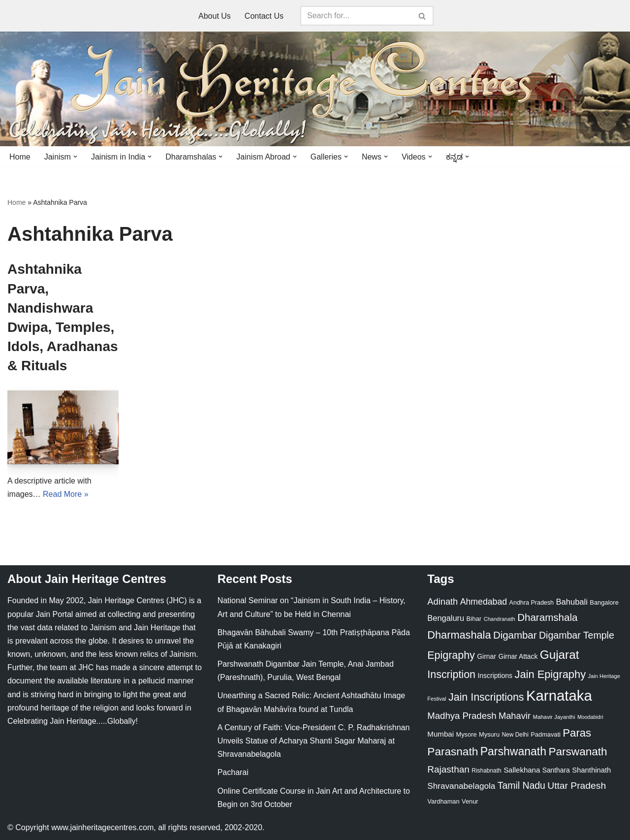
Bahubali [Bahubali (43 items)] (571, 602)
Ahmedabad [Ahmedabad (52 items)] (484, 602)
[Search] (356, 16)
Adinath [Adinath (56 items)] (442, 601)
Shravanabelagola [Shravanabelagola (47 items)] (461, 786)
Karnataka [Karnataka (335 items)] (559, 695)
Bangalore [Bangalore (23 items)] (604, 602)
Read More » (66, 494)
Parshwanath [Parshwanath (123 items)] (513, 751)
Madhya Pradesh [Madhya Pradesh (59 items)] (462, 716)
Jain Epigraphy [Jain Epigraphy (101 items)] (550, 674)
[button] (75, 157)
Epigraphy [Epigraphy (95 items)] (451, 655)
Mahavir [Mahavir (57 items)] (515, 716)
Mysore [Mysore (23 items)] (467, 734)
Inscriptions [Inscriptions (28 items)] (495, 676)
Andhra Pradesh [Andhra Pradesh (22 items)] (532, 603)
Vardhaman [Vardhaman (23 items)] (443, 801)
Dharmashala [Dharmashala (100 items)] (459, 635)
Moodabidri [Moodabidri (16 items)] (590, 717)
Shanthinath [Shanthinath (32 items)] (591, 770)
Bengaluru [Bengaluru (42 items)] (446, 618)
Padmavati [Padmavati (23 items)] (546, 734)
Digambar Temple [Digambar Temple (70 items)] (577, 635)
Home (20, 157)
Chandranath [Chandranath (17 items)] (500, 619)
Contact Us (264, 16)
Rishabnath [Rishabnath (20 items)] (486, 771)
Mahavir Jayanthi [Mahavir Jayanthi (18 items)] (554, 717)
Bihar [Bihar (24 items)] (474, 619)
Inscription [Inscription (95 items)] (451, 675)
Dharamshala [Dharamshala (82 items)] (547, 617)
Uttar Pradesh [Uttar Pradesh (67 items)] (577, 786)
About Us (215, 16)
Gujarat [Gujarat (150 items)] (560, 655)
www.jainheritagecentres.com (102, 827)
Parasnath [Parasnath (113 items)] (453, 752)
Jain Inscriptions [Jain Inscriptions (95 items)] (486, 697)
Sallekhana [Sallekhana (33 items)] (522, 770)
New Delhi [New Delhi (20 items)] (515, 735)
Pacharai (233, 772)
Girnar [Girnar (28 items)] (487, 656)
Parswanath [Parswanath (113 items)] (578, 752)
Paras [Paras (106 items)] (577, 733)
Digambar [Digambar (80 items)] (515, 635)
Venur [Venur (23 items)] (470, 801)
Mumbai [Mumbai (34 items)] (441, 734)
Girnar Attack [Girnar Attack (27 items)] (518, 656)
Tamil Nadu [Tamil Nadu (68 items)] (521, 785)
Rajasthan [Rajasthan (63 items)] (448, 769)
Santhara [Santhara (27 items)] (556, 770)
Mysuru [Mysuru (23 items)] (489, 734)
